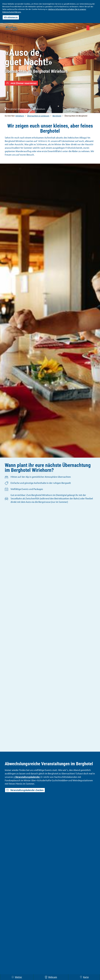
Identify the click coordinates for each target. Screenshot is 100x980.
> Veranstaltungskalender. (27, 777)
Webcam (51, 977)
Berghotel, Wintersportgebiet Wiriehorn (25, 109)
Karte (84, 977)
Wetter (17, 977)
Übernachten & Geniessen (38, 116)
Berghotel (57, 116)
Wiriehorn (20, 116)
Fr (77, 28)
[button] (88, 28)
